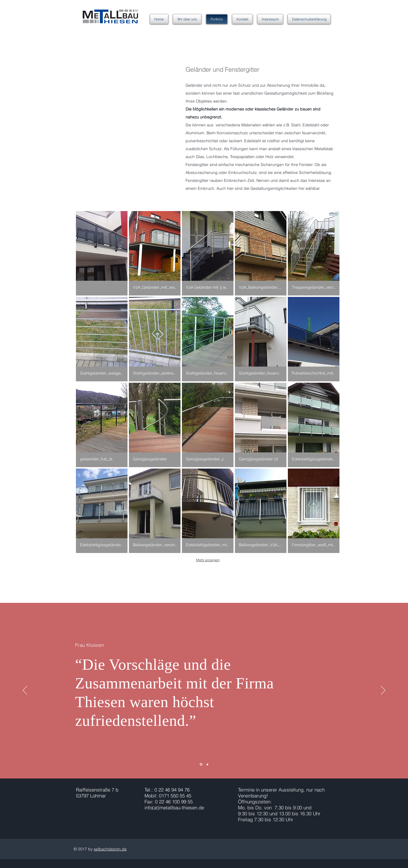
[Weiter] (383, 691)
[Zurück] (25, 691)
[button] (102, 253)
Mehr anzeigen (208, 560)
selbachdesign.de (110, 849)
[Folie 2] (207, 764)
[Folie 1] (201, 764)
